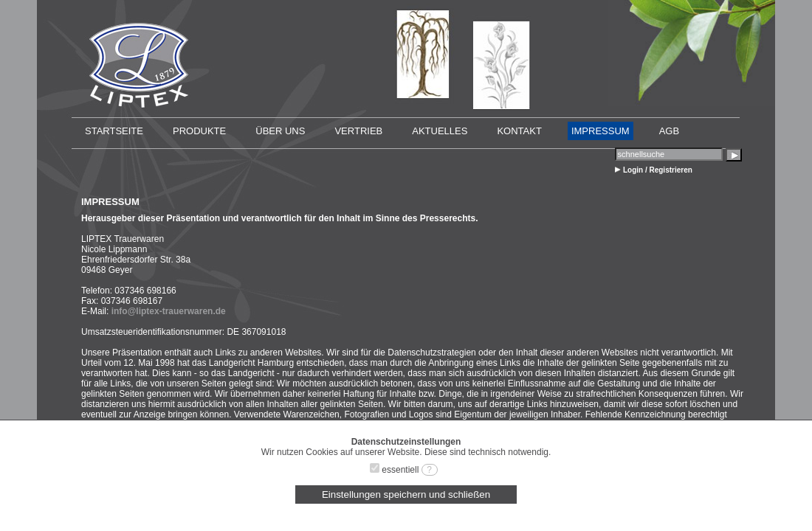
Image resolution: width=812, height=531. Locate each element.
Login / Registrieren (658, 170)
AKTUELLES (440, 131)
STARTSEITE (114, 131)
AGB (669, 131)
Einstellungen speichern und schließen (406, 494)
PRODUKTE (199, 131)
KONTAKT (519, 131)
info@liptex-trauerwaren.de (169, 311)
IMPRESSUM (601, 131)
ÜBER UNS (280, 131)
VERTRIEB (358, 131)
